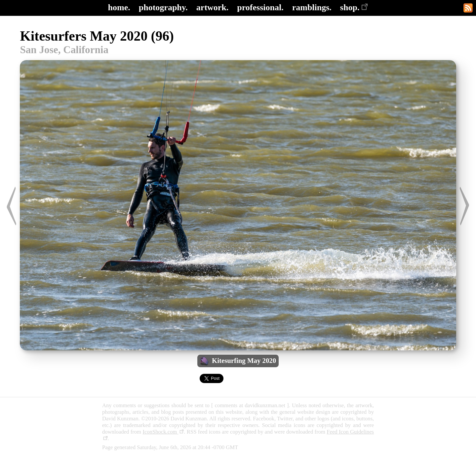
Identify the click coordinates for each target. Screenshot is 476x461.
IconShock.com (163, 432)
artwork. (212, 7)
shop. (354, 7)
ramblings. (312, 7)
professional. (260, 7)
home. (119, 7)
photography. (163, 7)
